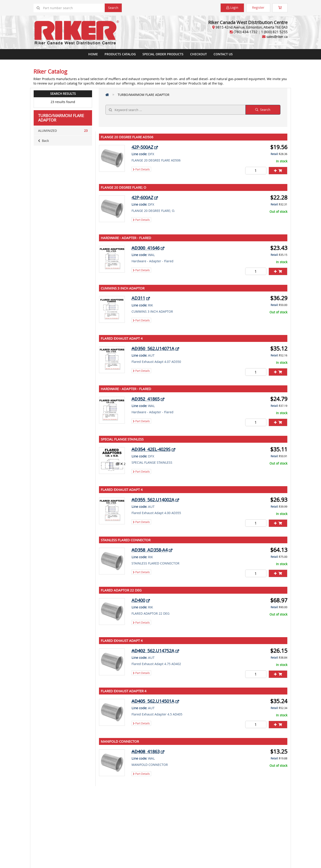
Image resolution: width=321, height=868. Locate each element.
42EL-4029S (151, 449)
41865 (146, 399)
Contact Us (223, 54)
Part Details (141, 169)
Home (93, 54)
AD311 (138, 298)
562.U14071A (153, 348)
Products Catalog (120, 54)
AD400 (138, 600)
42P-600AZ (142, 197)
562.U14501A (153, 701)
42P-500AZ (142, 147)
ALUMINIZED (63, 131)
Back (43, 141)
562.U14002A (153, 500)
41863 (146, 751)
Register (258, 7)
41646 (146, 248)
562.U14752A (153, 651)
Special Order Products (163, 54)
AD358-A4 (150, 550)
